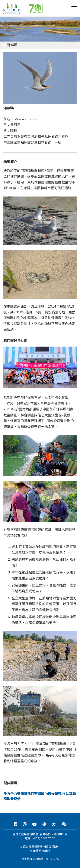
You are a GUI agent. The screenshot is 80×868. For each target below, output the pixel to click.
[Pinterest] (44, 824)
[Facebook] (15, 824)
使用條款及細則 (40, 851)
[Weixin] (64, 824)
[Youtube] (34, 824)
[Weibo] (54, 824)
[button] (74, 8)
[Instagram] (25, 824)
